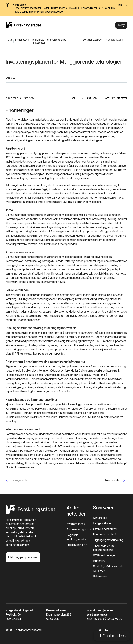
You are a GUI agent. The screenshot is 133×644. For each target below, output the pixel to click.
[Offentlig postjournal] (105, 529)
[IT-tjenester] (100, 576)
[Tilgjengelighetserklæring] (109, 540)
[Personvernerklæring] (106, 535)
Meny (121, 25)
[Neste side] (116, 480)
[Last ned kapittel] (114, 98)
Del (73, 98)
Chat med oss (115, 636)
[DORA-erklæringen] (105, 555)
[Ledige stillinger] (102, 523)
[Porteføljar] (22, 40)
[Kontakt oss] (100, 518)
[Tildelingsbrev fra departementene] (110, 548)
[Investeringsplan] (92, 40)
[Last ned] (89, 98)
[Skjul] (66, 5)
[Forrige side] (16, 480)
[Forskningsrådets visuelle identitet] (109, 569)
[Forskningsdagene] (79, 530)
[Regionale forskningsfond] (79, 537)
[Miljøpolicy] (99, 561)
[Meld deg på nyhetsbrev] (23, 557)
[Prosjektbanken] (77, 545)
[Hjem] (30, 513)
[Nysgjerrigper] (76, 524)
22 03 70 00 (114, 619)
